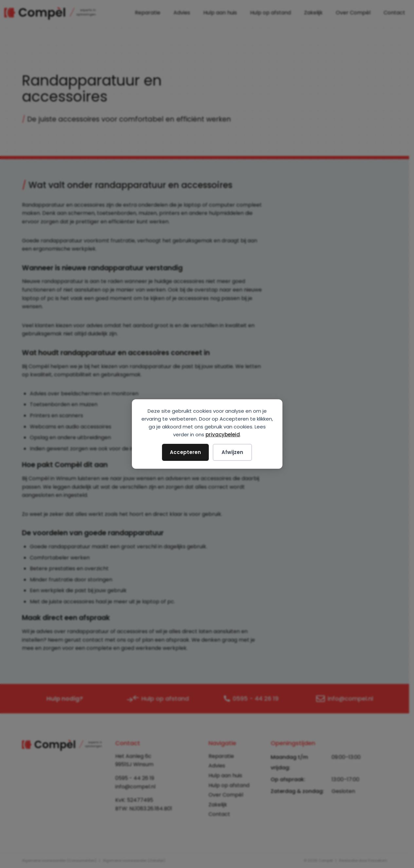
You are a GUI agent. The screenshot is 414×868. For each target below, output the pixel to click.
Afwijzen (232, 452)
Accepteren (185, 452)
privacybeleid (223, 434)
